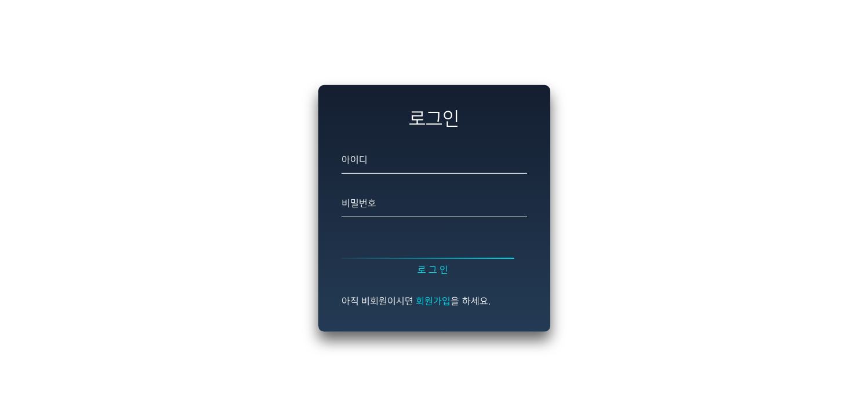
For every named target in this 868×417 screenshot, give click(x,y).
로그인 (434, 270)
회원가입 (433, 301)
